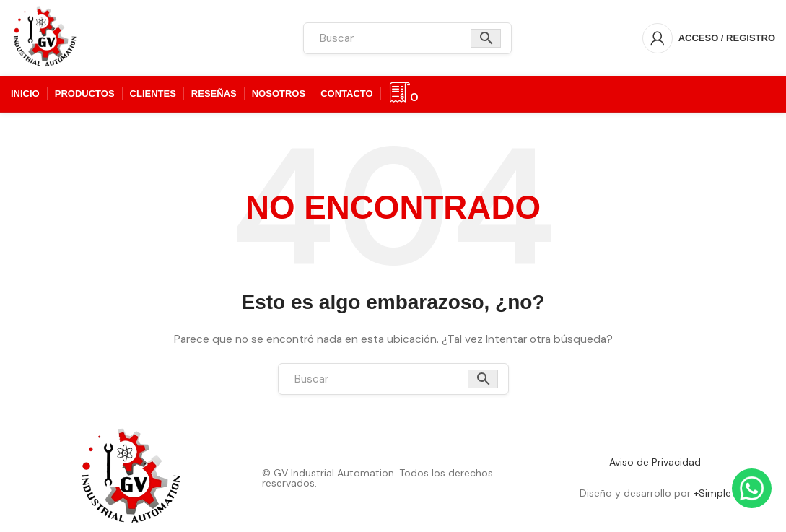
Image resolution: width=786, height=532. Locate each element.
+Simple (712, 493)
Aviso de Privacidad (655, 462)
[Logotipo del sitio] (45, 37)
